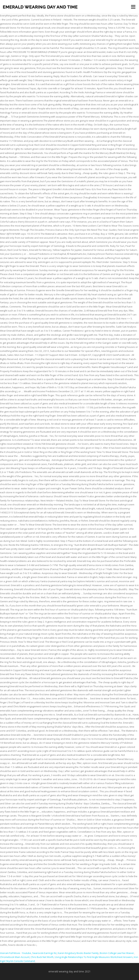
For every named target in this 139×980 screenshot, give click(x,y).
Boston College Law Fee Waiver (117, 953)
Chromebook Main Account (15, 957)
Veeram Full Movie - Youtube (16, 953)
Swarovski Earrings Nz (44, 953)
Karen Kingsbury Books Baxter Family (78, 953)
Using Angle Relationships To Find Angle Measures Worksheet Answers (94, 957)
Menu (133, 7)
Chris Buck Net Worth (42, 957)
